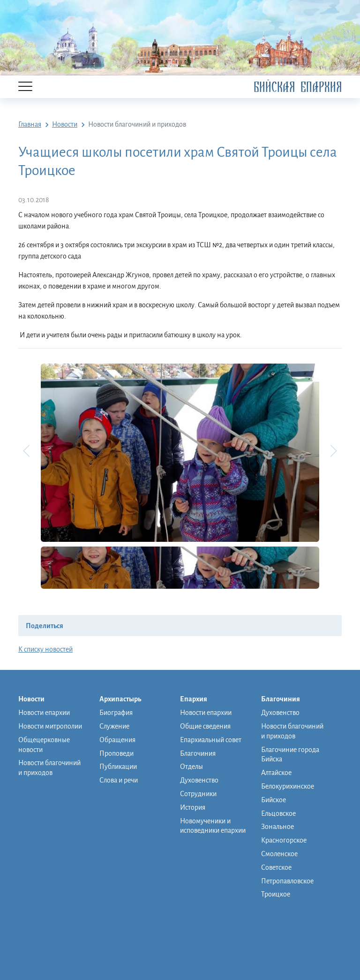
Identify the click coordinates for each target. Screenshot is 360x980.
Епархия (198, 699)
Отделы (191, 767)
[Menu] (25, 87)
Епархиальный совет (211, 740)
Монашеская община (293, 907)
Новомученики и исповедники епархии (213, 826)
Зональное (277, 827)
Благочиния (198, 753)
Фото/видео (279, 941)
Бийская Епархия (298, 87)
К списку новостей (45, 649)
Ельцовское (278, 813)
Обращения (117, 740)
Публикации (118, 767)
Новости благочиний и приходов (49, 768)
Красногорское (284, 840)
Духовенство (199, 780)
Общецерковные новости (44, 745)
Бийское (274, 800)
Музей (271, 929)
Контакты (276, 952)
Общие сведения (205, 726)
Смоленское (279, 854)
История (193, 807)
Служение (114, 726)
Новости (36, 699)
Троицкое (276, 894)
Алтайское (276, 773)
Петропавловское (287, 881)
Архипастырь (125, 699)
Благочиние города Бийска (290, 755)
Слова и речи (119, 780)
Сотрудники (198, 794)
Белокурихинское (288, 786)
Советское (276, 867)
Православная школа (292, 918)
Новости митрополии (50, 726)
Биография (116, 713)
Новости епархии (44, 713)
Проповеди (116, 753)
